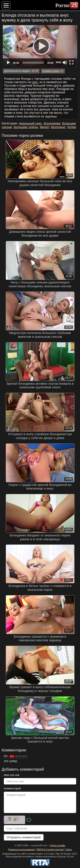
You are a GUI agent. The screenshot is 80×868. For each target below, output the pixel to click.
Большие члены (26, 127)
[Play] (40, 46)
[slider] (33, 63)
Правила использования (21, 849)
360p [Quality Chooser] (58, 62)
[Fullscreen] (71, 62)
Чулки (71, 127)
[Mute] (65, 62)
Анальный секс (31, 123)
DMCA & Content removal (50, 849)
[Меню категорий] (6, 5)
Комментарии (51, 71)
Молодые (58, 127)
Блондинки (52, 123)
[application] (40, 46)
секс (35, 82)
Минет (44, 127)
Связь (68, 849)
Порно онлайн (58, 845)
